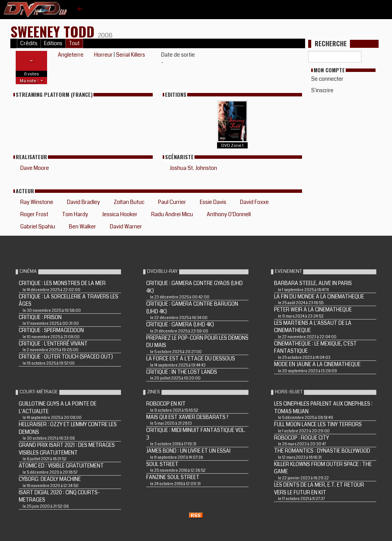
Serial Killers (131, 55)
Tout (74, 43)
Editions (53, 43)
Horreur (103, 55)
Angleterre (71, 55)
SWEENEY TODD (54, 31)
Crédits (29, 43)
